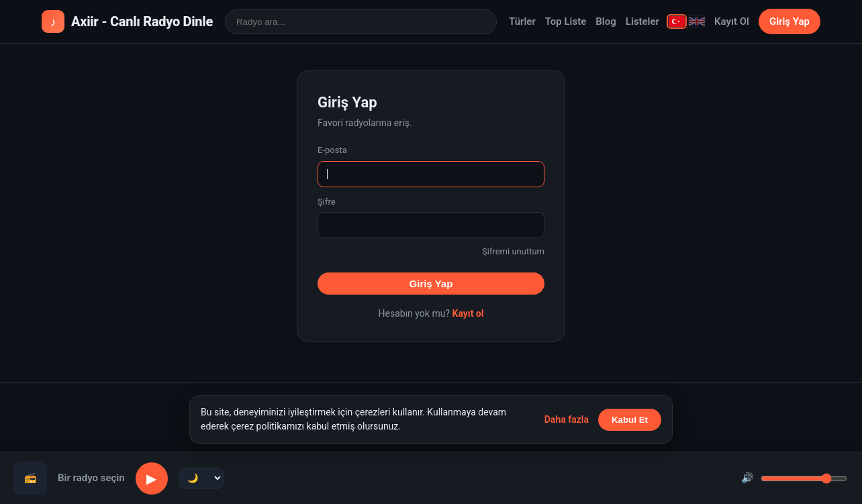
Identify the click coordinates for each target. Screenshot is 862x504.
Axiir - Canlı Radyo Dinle (127, 21)
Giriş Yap (789, 21)
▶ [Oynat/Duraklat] (151, 478)
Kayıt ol (468, 313)
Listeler (642, 21)
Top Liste (566, 21)
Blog (606, 21)
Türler (522, 21)
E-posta (332, 150)
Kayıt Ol (732, 21)
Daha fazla (567, 419)
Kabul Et (630, 420)
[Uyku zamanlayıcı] (201, 478)
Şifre (327, 202)
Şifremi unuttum (513, 251)
